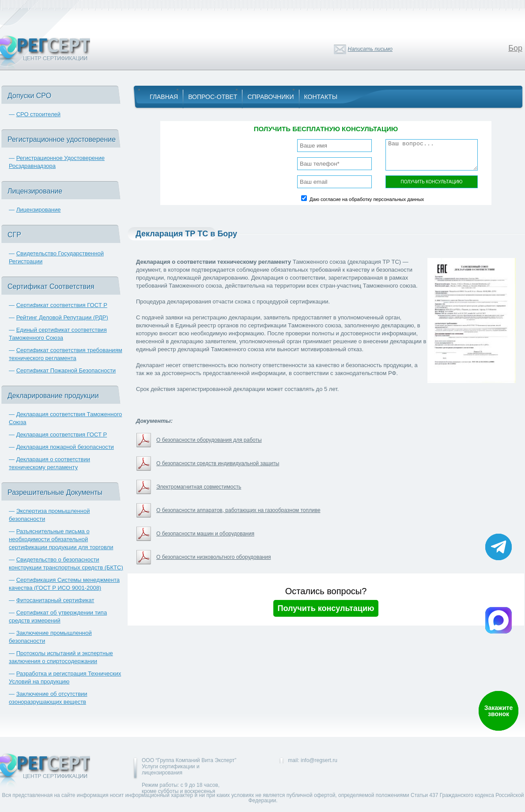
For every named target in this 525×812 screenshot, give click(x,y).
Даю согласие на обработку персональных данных (367, 199)
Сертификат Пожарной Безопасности (66, 370)
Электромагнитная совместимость (199, 487)
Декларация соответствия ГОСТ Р (62, 434)
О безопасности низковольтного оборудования (213, 557)
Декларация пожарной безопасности (65, 447)
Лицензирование (39, 210)
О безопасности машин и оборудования (205, 534)
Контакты (321, 97)
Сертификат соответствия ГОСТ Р (62, 305)
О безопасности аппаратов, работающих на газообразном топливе (238, 510)
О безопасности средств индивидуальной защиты (218, 463)
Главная (164, 97)
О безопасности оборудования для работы (209, 440)
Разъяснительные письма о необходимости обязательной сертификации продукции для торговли (61, 539)
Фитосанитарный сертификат (55, 600)
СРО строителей (38, 114)
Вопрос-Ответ (213, 97)
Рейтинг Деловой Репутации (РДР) (62, 317)
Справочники (270, 97)
